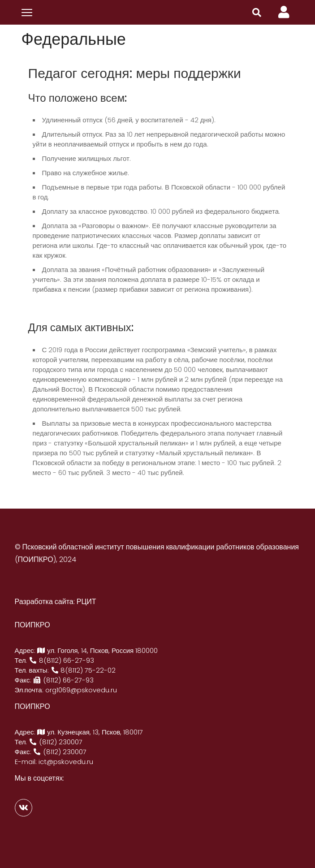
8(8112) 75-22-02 (83, 670)
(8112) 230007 (56, 742)
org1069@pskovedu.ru (81, 690)
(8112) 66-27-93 (64, 680)
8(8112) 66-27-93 (62, 660)
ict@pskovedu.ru (66, 762)
